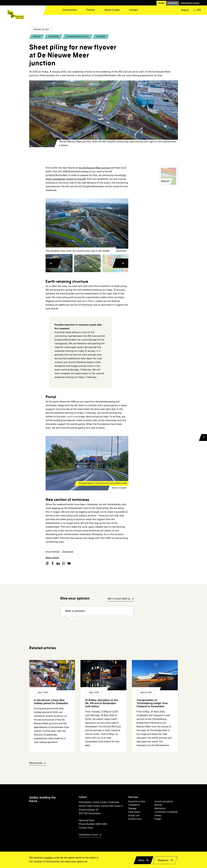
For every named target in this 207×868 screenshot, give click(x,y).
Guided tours (135, 819)
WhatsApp (64, 563)
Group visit (134, 816)
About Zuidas (112, 10)
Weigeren (163, 860)
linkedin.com (58, 563)
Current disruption (164, 802)
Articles (158, 805)
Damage (132, 809)
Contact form (86, 828)
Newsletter (160, 809)
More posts (36, 763)
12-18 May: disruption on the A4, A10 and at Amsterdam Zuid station (102, 703)
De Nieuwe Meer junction (77, 37)
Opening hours (87, 820)
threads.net (47, 563)
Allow (141, 860)
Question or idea (137, 802)
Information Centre (190, 3)
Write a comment (75, 611)
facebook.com (53, 563)
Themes (91, 10)
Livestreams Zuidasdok (166, 812)
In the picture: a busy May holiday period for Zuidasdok (51, 702)
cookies (48, 858)
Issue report (134, 812)
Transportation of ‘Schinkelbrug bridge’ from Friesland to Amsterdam (152, 703)
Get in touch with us (119, 599)
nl (194, 10)
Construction (70, 10)
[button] (183, 10)
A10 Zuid (37, 37)
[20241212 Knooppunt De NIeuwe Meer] (104, 114)
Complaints (134, 805)
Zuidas (161, 3)
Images (158, 819)
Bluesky (69, 563)
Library (158, 816)
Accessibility (53, 37)
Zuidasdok (173, 3)
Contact (133, 10)
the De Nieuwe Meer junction (95, 168)
